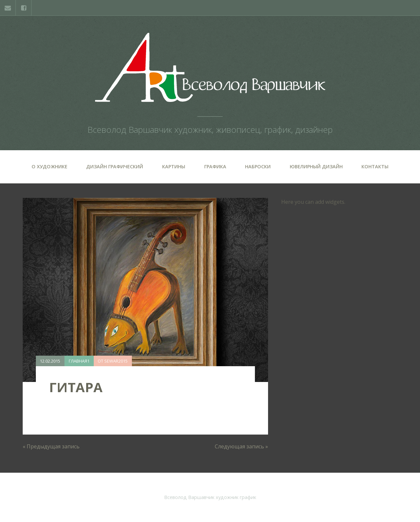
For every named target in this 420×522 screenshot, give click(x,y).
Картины (174, 166)
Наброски (258, 166)
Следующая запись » (241, 446)
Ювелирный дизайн (316, 166)
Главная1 (79, 361)
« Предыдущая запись (51, 446)
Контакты (375, 166)
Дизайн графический (115, 166)
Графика (215, 166)
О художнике (49, 166)
